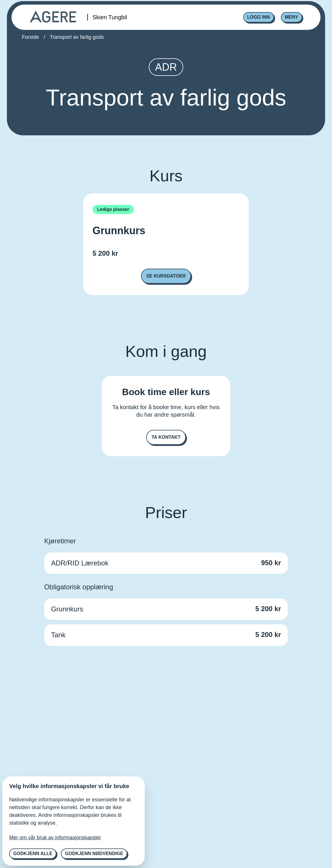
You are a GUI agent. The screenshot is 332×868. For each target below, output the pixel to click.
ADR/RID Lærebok (80, 563)
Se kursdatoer (166, 276)
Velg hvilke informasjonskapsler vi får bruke (69, 786)
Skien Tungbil (110, 17)
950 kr (271, 563)
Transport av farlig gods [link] (77, 37)
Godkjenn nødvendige (94, 853)
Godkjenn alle (33, 853)
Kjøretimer (60, 541)
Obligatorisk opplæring (79, 587)
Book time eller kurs (166, 392)
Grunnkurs (119, 231)
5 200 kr (105, 253)
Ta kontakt (166, 437)
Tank (58, 635)
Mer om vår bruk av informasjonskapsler (55, 838)
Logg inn (259, 17)
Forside (30, 37)
